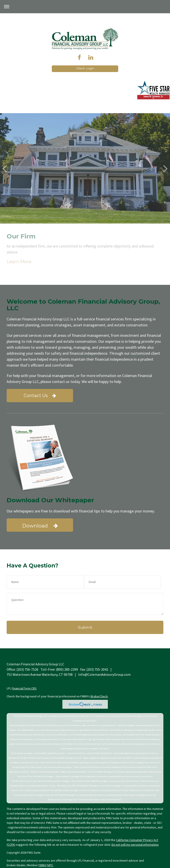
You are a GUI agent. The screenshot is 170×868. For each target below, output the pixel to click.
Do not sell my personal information (135, 845)
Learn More (124, 183)
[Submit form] (85, 627)
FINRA (42, 865)
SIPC (50, 865)
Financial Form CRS (24, 688)
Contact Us (40, 396)
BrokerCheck (99, 696)
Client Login (85, 68)
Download (40, 526)
